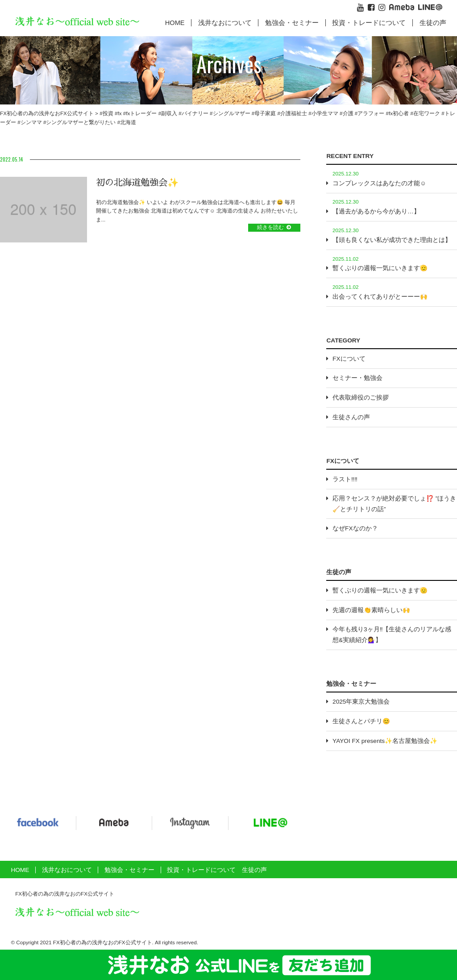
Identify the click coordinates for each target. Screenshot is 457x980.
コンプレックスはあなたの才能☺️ (379, 183)
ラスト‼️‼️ (345, 479)
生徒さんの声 (351, 417)
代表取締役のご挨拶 (361, 398)
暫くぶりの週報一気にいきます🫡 (380, 268)
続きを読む (270, 227)
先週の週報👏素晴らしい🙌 (371, 610)
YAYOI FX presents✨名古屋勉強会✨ (385, 741)
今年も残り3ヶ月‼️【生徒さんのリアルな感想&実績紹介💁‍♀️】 (392, 634)
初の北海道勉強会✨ (137, 183)
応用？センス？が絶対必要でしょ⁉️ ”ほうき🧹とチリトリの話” (394, 504)
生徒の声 (433, 23)
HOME (175, 23)
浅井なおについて (67, 870)
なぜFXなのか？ (355, 528)
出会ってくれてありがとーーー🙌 (380, 297)
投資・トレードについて (369, 23)
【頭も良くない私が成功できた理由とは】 (392, 240)
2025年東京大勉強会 (361, 702)
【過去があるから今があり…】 (376, 211)
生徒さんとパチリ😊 (361, 721)
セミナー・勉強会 (357, 378)
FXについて (349, 359)
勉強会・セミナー (292, 23)
